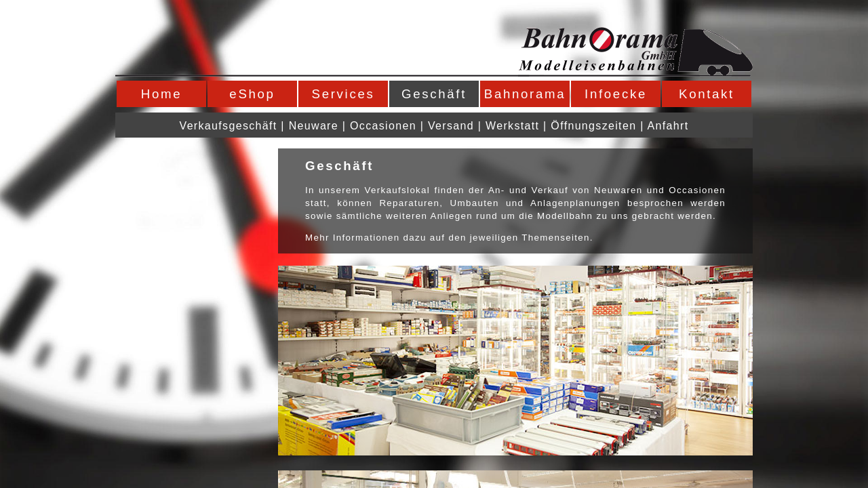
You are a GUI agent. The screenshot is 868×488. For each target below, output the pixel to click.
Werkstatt (512, 126)
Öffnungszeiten (593, 126)
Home (161, 94)
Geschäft (434, 94)
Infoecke (616, 94)
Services (343, 94)
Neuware (314, 126)
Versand (451, 126)
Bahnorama (525, 94)
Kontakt (707, 94)
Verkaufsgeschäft (229, 126)
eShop (252, 94)
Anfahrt (668, 126)
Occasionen (383, 126)
